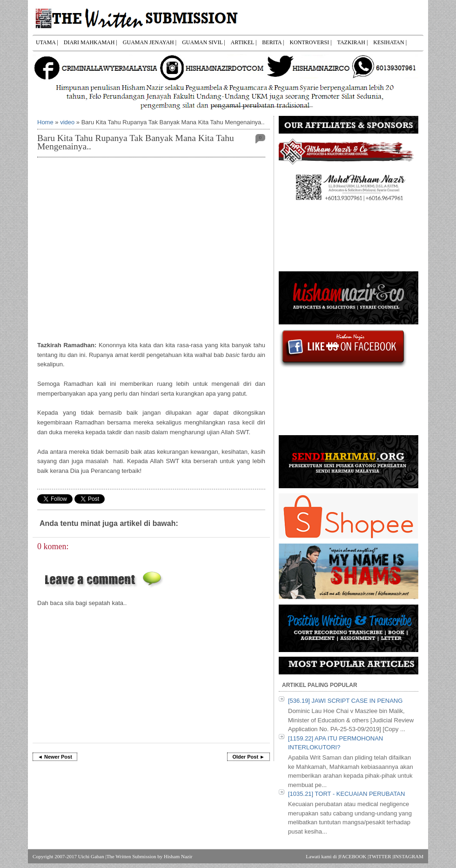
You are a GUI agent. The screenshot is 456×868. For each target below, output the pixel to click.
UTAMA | (47, 42)
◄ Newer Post (55, 757)
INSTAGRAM (408, 856)
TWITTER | (381, 856)
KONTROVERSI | (310, 42)
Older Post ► (248, 757)
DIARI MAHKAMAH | (91, 42)
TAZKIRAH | (353, 42)
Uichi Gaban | (92, 856)
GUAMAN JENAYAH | (150, 42)
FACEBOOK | (354, 856)
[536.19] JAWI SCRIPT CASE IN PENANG (345, 701)
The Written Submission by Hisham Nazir (150, 856)
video (67, 122)
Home (45, 122)
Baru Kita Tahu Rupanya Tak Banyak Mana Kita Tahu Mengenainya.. (136, 142)
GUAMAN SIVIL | (204, 42)
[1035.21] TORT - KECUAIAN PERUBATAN (346, 794)
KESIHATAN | (390, 42)
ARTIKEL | (244, 42)
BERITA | (273, 42)
